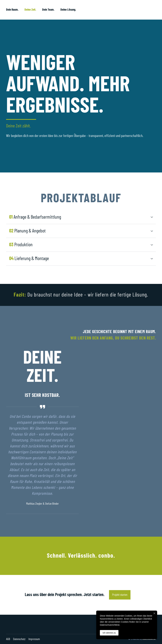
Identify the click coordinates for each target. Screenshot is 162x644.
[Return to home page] (138, 10)
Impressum (34, 639)
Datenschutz (19, 639)
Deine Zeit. (30, 10)
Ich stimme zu (109, 633)
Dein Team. (48, 10)
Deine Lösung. (68, 10)
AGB (8, 639)
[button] (81, 217)
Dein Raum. (12, 10)
